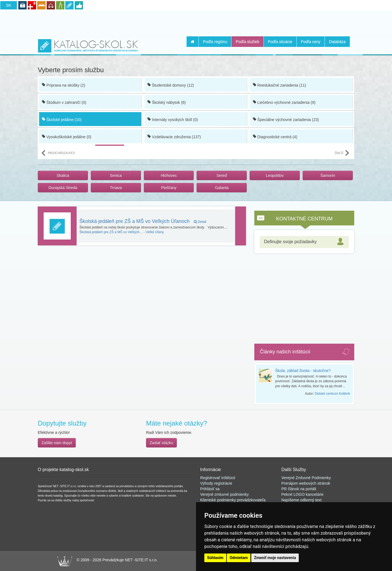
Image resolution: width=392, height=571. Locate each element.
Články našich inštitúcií (285, 352)
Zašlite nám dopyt (57, 443)
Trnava (116, 188)
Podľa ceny (311, 42)
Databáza (337, 42)
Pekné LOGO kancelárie (303, 494)
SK (9, 5)
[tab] (304, 242)
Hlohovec (169, 175)
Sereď (222, 175)
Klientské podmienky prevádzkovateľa (233, 500)
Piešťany (169, 188)
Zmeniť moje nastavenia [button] (275, 558)
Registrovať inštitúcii (218, 478)
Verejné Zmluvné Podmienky (306, 478)
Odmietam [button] (239, 558)
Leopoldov (275, 175)
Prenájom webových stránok (306, 483)
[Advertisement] (196, 22)
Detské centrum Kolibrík (332, 394)
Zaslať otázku (161, 443)
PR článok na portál (298, 489)
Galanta (222, 188)
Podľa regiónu (215, 42)
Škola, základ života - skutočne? (303, 371)
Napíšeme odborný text (302, 500)
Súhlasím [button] (215, 558)
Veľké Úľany (122, 232)
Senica (116, 175)
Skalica (63, 175)
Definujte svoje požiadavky (290, 242)
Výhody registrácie (216, 483)
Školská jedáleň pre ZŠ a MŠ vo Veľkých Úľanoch (143, 221)
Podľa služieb (247, 42)
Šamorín (328, 175)
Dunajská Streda (63, 188)
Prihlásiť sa (210, 489)
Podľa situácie (280, 42)
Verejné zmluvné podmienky (224, 494)
